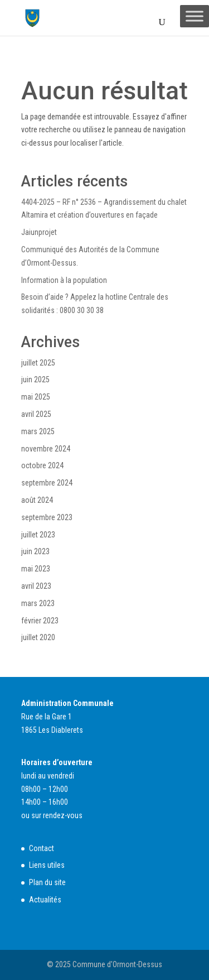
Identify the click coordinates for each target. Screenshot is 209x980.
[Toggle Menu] (195, 16)
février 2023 (40, 621)
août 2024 (37, 500)
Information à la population (64, 280)
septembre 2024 (47, 483)
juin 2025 (35, 379)
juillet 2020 (38, 637)
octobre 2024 (42, 465)
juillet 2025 (38, 363)
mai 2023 (36, 569)
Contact (42, 848)
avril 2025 (36, 414)
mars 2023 (38, 603)
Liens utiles (47, 865)
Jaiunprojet (39, 232)
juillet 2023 (38, 535)
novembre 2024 (46, 449)
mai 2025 (36, 397)
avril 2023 (36, 586)
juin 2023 (35, 551)
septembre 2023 (47, 517)
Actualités (45, 900)
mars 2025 (38, 431)
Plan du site (47, 882)
